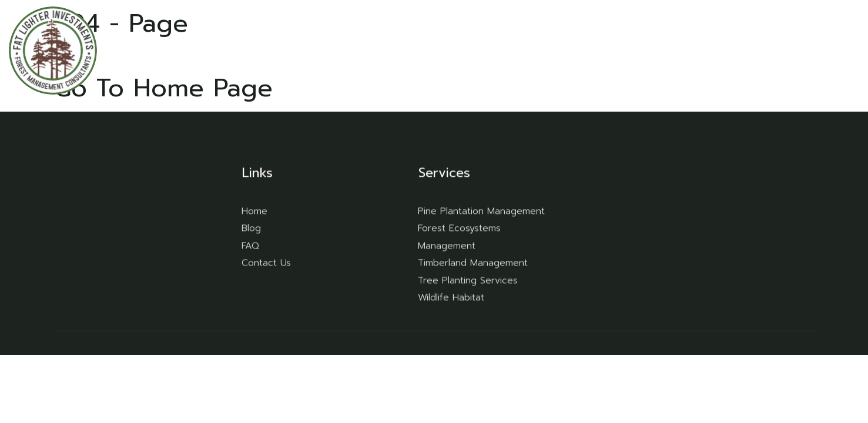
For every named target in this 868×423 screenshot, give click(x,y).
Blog (749, 50)
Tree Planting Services (468, 280)
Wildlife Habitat (451, 297)
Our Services (644, 50)
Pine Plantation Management (481, 210)
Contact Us (807, 50)
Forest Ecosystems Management (459, 237)
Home (574, 50)
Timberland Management (473, 263)
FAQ (709, 50)
